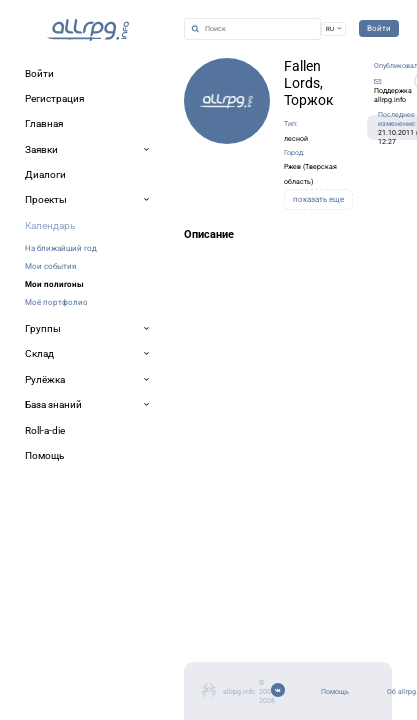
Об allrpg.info (58, 643)
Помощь (46, 619)
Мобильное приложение (86, 667)
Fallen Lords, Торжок (200, 80)
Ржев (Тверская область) (249, 138)
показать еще (251, 161)
